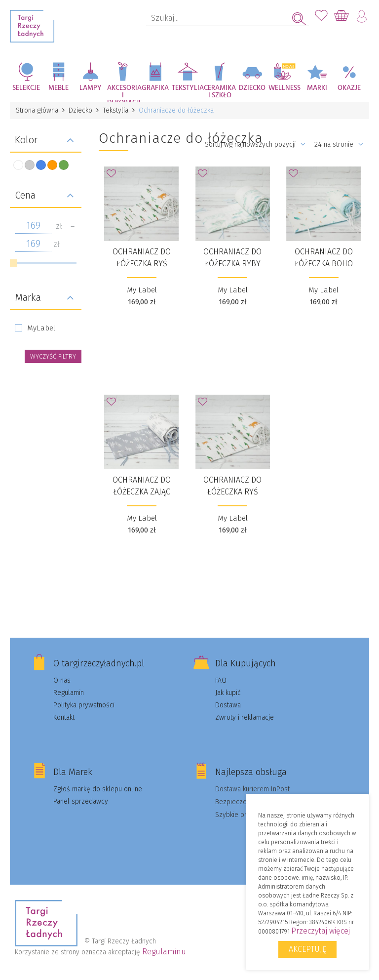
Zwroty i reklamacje (245, 717)
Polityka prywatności (84, 705)
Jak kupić (228, 693)
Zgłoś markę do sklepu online (98, 789)
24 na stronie (339, 144)
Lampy (91, 88)
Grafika (155, 88)
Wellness (284, 88)
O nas (62, 680)
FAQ (221, 680)
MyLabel (41, 328)
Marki (317, 88)
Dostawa (228, 705)
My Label (142, 290)
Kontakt (64, 717)
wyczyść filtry (53, 356)
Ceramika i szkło (220, 92)
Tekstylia (188, 88)
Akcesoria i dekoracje (123, 93)
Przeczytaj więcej (321, 931)
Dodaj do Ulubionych (114, 176)
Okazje (349, 88)
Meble (58, 88)
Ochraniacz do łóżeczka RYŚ (142, 258)
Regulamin (69, 693)
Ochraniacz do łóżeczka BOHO (324, 258)
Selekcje (26, 88)
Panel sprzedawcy (81, 801)
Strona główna (37, 110)
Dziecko (252, 88)
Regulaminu (164, 952)
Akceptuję (307, 949)
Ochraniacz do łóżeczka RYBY (232, 258)
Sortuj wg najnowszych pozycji (255, 144)
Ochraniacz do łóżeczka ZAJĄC (142, 486)
